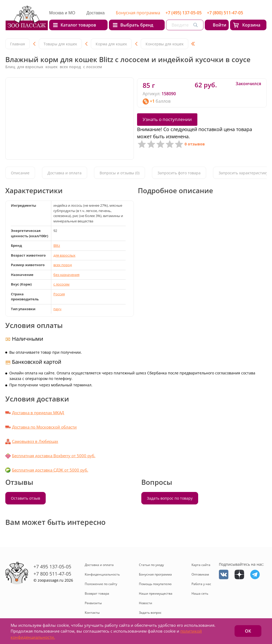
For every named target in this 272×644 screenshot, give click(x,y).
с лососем (61, 284)
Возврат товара (97, 593)
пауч (57, 309)
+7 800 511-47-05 (52, 574)
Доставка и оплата (65, 173)
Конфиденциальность (102, 574)
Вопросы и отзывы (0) (120, 173)
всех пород (63, 265)
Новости (146, 603)
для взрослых (64, 255)
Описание (20, 173)
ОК (248, 631)
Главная (18, 44)
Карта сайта (201, 565)
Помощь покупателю (155, 584)
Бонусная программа (138, 13)
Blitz (57, 245)
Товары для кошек (60, 44)
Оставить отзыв (25, 498)
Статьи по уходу (151, 565)
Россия (59, 294)
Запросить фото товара (179, 173)
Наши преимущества (156, 593)
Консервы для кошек (165, 44)
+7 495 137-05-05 (52, 567)
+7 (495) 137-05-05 (184, 13)
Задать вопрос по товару (170, 498)
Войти (220, 25)
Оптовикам (200, 574)
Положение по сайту (101, 584)
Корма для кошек (111, 44)
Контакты (92, 613)
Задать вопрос (150, 613)
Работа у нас (201, 584)
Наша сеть (200, 593)
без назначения (66, 275)
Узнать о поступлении (167, 119)
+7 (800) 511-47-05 (225, 13)
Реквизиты (93, 603)
